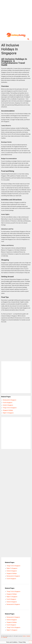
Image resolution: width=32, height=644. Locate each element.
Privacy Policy (22, 642)
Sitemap (5, 637)
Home (24, 636)
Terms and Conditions (12, 642)
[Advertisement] (16, 16)
